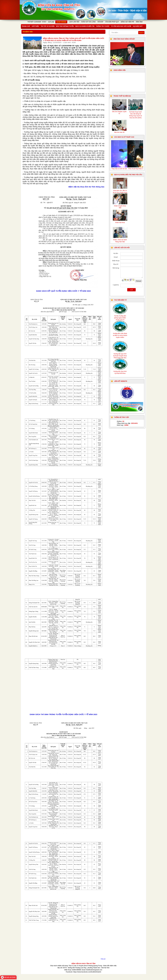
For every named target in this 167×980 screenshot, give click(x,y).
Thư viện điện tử (120, 300)
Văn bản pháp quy (112, 22)
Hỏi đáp (100, 22)
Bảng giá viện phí (127, 22)
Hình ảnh (139, 22)
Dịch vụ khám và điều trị (85, 26)
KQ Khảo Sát (138, 26)
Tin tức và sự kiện (48, 26)
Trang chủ (26, 26)
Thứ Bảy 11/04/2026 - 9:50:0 (37, 22)
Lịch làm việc (74, 22)
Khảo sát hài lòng (88, 22)
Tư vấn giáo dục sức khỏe (121, 26)
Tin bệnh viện (28, 32)
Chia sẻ (103, 959)
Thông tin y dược (103, 26)
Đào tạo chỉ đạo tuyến (65, 26)
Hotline (58, 22)
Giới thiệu (35, 26)
